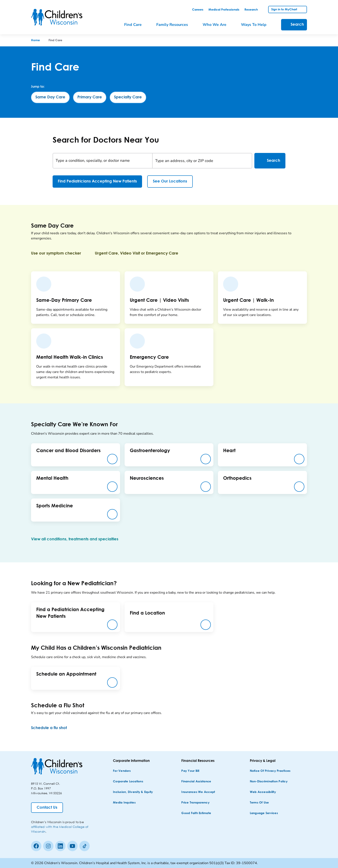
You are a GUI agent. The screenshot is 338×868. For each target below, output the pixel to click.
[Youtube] (72, 846)
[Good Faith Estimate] (196, 813)
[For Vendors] (122, 771)
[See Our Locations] (170, 182)
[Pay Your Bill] (190, 771)
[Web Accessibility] (263, 792)
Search (270, 161)
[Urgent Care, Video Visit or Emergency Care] (140, 253)
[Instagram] (48, 846)
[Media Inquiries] (124, 803)
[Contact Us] (47, 808)
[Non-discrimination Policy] (269, 782)
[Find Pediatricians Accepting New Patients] (97, 182)
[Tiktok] (84, 846)
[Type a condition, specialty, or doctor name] (103, 161)
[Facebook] (36, 846)
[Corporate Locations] (128, 782)
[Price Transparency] (195, 803)
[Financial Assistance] (196, 782)
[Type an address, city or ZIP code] (202, 161)
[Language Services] (264, 813)
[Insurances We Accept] (198, 792)
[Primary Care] (90, 97)
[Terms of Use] (259, 803)
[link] (198, 10)
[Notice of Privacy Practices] (270, 771)
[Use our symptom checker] (59, 253)
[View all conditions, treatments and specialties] (78, 539)
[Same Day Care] (50, 97)
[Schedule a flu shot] (52, 728)
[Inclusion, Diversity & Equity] (133, 792)
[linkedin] (60, 846)
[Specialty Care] (128, 97)
